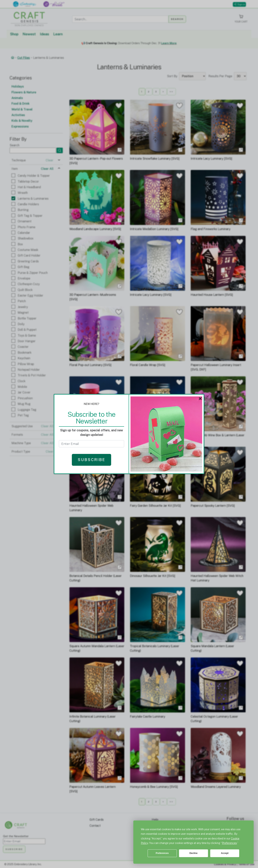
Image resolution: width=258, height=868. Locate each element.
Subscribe (91, 460)
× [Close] (200, 399)
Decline (193, 853)
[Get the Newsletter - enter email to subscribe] (91, 444)
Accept (225, 853)
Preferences (162, 853)
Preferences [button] (229, 843)
